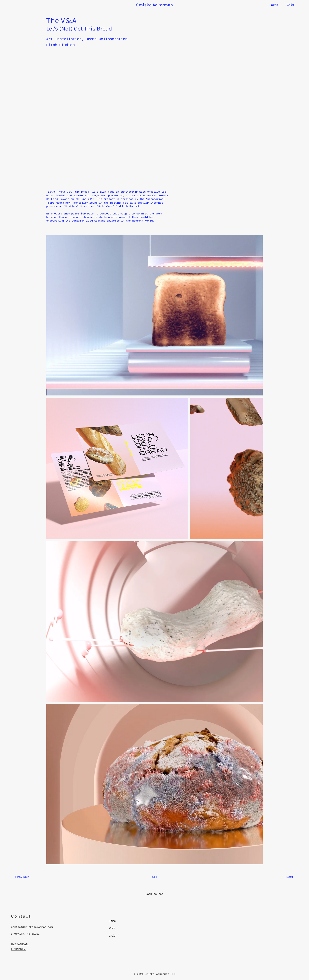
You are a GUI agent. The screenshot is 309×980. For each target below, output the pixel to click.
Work (275, 5)
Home (112, 921)
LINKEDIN (18, 949)
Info (291, 5)
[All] (154, 877)
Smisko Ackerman (154, 5)
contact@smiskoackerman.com (32, 927)
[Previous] (25, 877)
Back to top (154, 894)
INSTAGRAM (20, 944)
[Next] (284, 877)
